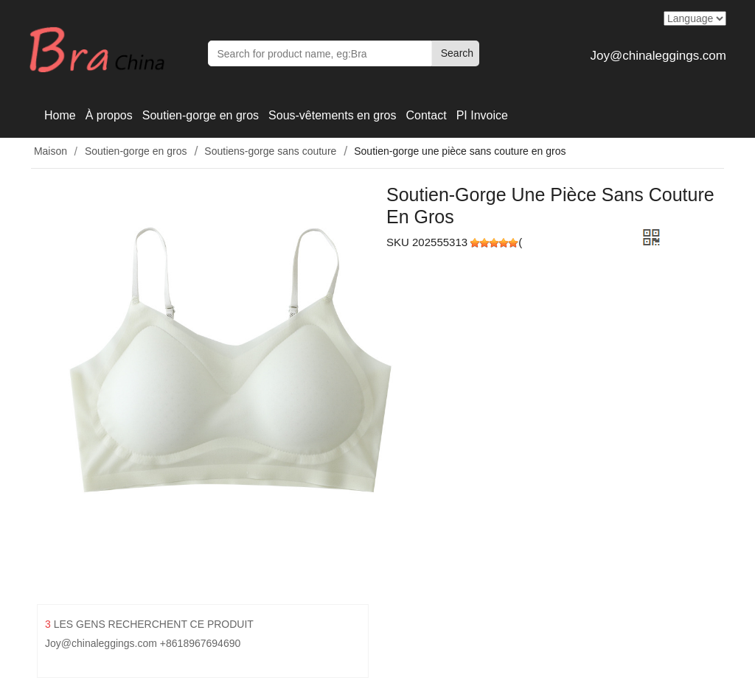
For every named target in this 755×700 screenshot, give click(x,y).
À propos (109, 115)
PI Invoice (482, 115)
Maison (49, 151)
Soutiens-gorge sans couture (270, 151)
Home (60, 115)
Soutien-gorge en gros (201, 115)
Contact (426, 115)
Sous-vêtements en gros (332, 115)
